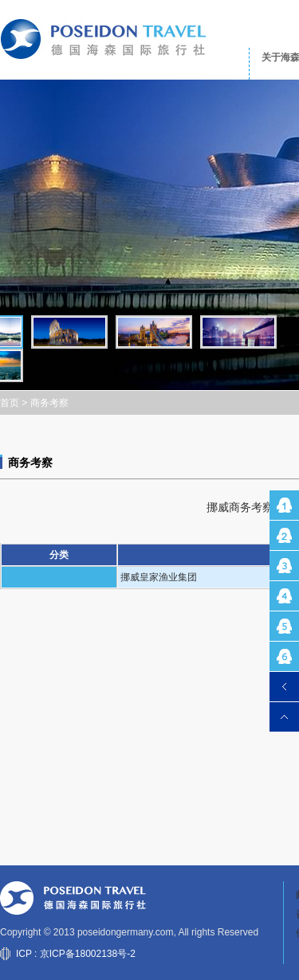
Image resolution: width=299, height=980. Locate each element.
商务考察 (49, 403)
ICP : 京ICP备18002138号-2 (76, 954)
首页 (10, 403)
